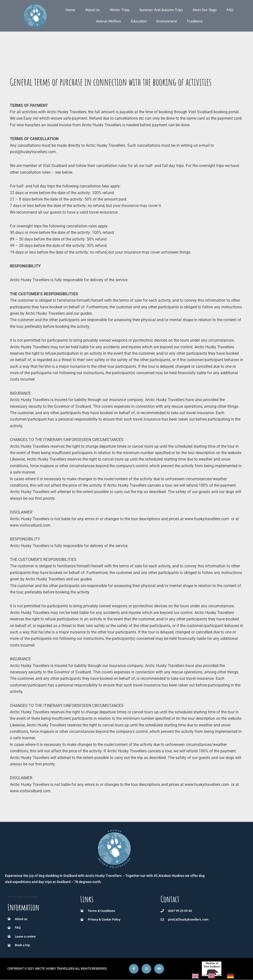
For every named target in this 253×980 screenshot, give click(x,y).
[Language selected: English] (218, 976)
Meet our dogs (205, 10)
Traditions (195, 21)
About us (93, 10)
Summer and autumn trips (161, 10)
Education (139, 21)
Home (71, 10)
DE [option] (238, 975)
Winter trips (120, 10)
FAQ (230, 10)
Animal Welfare (109, 21)
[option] (215, 976)
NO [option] (220, 975)
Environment (167, 21)
